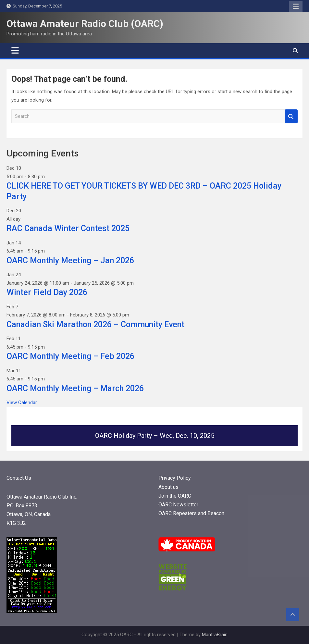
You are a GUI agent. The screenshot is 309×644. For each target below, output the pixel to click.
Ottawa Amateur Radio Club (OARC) (85, 24)
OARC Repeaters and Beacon (191, 513)
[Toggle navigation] (15, 51)
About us (168, 487)
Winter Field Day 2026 (47, 292)
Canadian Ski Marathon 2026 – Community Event (95, 324)
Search (291, 116)
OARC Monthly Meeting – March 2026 (75, 388)
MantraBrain (215, 635)
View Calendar (22, 402)
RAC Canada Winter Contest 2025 (68, 228)
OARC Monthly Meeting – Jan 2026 (70, 260)
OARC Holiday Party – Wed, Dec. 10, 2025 (155, 436)
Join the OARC (175, 496)
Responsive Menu (296, 6)
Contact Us (19, 478)
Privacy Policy (175, 478)
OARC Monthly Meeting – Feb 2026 (70, 356)
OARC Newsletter (178, 505)
